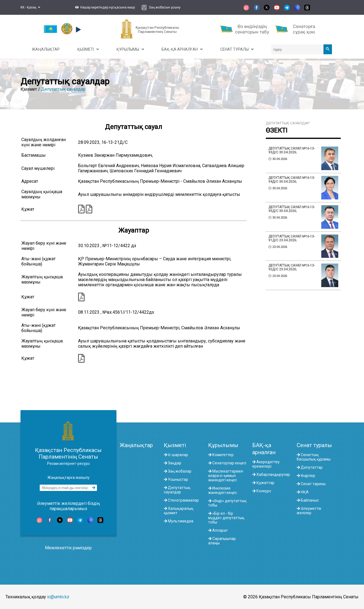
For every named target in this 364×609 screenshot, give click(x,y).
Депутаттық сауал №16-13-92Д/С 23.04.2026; (292, 267)
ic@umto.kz (58, 597)
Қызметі (175, 445)
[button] (104, 7)
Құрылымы (223, 445)
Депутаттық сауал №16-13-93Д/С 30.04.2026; (292, 150)
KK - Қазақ (30, 7)
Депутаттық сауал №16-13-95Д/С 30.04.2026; (292, 209)
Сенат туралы (314, 445)
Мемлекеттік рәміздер (68, 548)
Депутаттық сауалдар (63, 89)
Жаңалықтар (136, 445)
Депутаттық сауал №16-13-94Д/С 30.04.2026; (292, 180)
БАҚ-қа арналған (264, 449)
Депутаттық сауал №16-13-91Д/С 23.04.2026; (292, 238)
